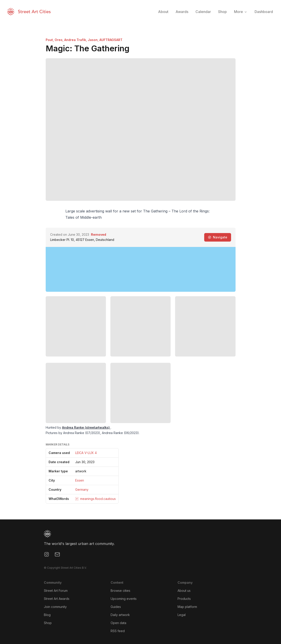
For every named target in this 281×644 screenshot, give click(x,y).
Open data (118, 623)
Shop (48, 623)
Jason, (94, 40)
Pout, (50, 40)
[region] (141, 269)
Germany (82, 489)
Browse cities (120, 591)
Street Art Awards (57, 599)
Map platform (187, 607)
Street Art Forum (56, 591)
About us (184, 591)
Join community (55, 607)
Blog (47, 615)
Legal (182, 615)
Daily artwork (120, 615)
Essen (80, 480)
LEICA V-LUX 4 (86, 453)
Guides (116, 607)
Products (184, 599)
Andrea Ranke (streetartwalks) (86, 427)
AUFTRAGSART (111, 40)
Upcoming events (124, 599)
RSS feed (118, 631)
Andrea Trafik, (76, 40)
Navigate (218, 237)
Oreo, (59, 40)
